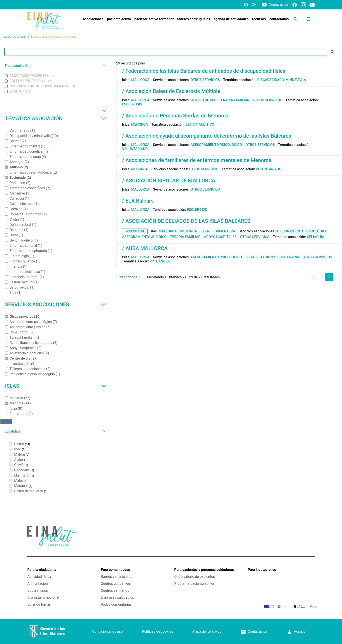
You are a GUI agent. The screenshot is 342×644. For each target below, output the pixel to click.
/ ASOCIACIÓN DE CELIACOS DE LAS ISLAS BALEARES (186, 221)
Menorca (140, 124)
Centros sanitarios (115, 591)
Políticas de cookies (157, 631)
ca (254, 4)
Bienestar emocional (43, 598)
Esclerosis (132, 104)
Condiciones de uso (108, 631)
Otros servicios (205, 80)
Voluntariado (135, 149)
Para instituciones (262, 570)
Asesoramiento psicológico (216, 145)
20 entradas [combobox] (132, 277)
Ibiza (205, 231)
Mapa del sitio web (207, 631)
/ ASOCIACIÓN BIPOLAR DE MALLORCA (169, 181)
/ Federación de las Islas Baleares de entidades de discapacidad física (204, 71)
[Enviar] (332, 52)
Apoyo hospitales (220, 237)
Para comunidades (115, 570)
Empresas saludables (117, 598)
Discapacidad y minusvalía (282, 80)
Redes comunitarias (116, 604)
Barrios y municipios (116, 577)
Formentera (224, 231)
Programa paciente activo (194, 584)
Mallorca (140, 80)
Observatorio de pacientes (195, 577)
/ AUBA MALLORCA (145, 248)
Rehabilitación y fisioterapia (272, 257)
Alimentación (38, 584)
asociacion (135, 231)
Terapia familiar (234, 100)
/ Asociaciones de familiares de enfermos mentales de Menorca (197, 160)
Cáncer (163, 261)
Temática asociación (56, 118)
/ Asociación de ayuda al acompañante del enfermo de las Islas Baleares (207, 136)
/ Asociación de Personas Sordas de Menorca (175, 116)
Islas (56, 386)
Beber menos (38, 591)
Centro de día (203, 100)
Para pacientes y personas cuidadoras (204, 570)
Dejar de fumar (39, 604)
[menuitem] (93, 19)
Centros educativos (116, 584)
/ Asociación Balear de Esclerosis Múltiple (171, 91)
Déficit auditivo (200, 124)
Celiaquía (316, 237)
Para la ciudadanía (42, 570)
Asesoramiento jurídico (144, 237)
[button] (55, 66)
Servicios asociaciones (56, 304)
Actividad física (39, 577)
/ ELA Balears (138, 201)
